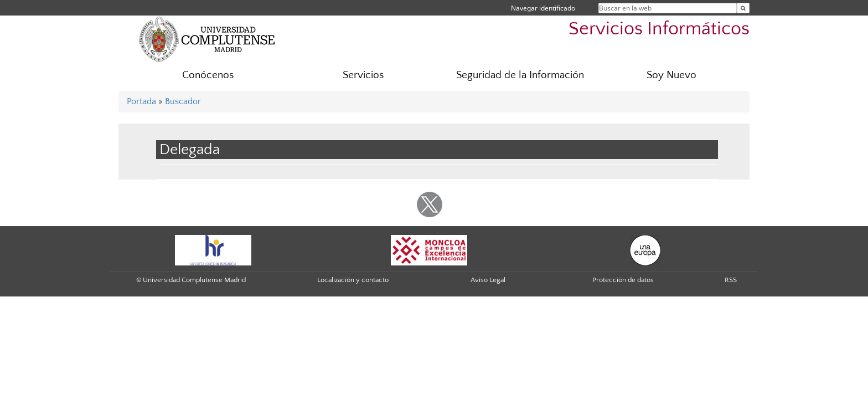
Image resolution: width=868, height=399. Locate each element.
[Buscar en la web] (743, 8)
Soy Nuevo (671, 75)
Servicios (363, 75)
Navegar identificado (543, 8)
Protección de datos (623, 280)
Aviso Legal (488, 280)
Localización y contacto (353, 280)
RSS (731, 280)
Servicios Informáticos (659, 29)
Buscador (183, 101)
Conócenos (208, 75)
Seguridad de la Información (520, 75)
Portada (141, 101)
